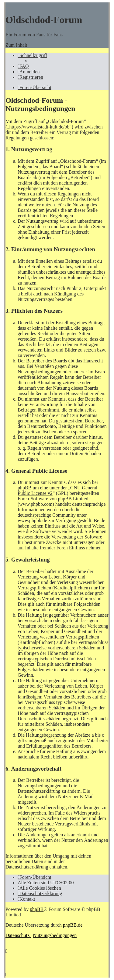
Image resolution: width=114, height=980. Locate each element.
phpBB (37, 909)
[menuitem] (23, 66)
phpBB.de (73, 925)
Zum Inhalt (16, 45)
